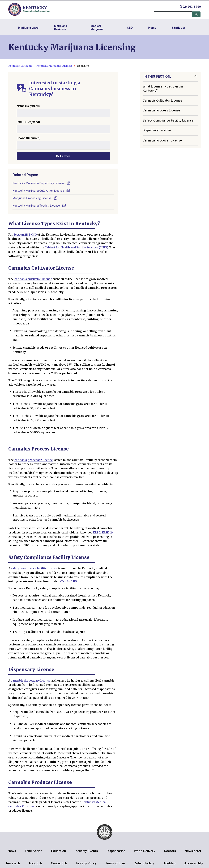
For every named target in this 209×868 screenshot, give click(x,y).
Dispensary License (157, 130)
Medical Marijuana (97, 28)
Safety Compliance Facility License (168, 120)
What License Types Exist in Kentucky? (163, 88)
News (12, 851)
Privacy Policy (86, 863)
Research (13, 863)
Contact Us (59, 863)
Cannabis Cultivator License (162, 100)
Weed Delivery (145, 851)
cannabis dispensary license (30, 681)
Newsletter (193, 851)
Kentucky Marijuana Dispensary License (42, 183)
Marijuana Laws (28, 28)
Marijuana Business (61, 28)
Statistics (179, 28)
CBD (130, 28)
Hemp (152, 28)
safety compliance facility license (34, 568)
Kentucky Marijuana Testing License (39, 206)
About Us (35, 863)
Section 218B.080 (25, 235)
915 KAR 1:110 (68, 581)
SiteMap (169, 863)
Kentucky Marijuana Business (54, 66)
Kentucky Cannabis (20, 66)
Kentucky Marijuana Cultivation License (41, 191)
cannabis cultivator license (33, 279)
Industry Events (86, 851)
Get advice (63, 156)
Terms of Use (115, 863)
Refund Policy (144, 863)
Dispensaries (116, 851)
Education (58, 851)
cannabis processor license (33, 460)
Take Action (33, 851)
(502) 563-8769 (190, 7)
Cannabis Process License (161, 110)
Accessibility (194, 863)
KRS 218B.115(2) (102, 532)
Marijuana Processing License (35, 198)
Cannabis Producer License (162, 140)
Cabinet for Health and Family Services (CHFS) (76, 247)
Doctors (170, 851)
